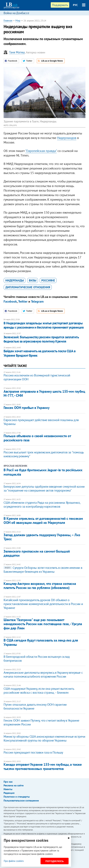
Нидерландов (67, 138)
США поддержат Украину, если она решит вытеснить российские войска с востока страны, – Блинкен (39, 691)
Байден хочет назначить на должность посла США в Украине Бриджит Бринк (40, 353)
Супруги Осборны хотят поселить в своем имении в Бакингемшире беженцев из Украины (43, 570)
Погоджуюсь (55, 861)
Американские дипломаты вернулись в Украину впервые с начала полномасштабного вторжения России (43, 674)
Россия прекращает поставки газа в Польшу (33, 752)
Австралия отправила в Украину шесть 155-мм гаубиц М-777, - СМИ (44, 393)
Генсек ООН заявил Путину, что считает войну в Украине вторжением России (41, 722)
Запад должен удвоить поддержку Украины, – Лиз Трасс (42, 537)
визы (33, 280)
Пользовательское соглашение (21, 800)
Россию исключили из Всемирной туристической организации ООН (37, 377)
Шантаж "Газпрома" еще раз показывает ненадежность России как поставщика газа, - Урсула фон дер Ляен (43, 624)
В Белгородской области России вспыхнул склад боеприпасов (37, 659)
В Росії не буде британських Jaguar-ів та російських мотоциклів (43, 472)
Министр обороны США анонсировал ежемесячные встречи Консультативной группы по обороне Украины (44, 738)
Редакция (9, 793)
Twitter (23, 301)
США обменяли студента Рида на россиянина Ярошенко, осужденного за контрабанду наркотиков (42, 505)
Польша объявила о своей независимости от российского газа (37, 438)
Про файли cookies (14, 861)
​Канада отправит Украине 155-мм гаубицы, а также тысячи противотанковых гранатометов (43, 766)
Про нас (8, 782)
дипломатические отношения (28, 287)
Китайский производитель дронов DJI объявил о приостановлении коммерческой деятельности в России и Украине (43, 604)
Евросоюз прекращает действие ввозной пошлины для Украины (41, 422)
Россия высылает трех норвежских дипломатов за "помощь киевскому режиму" (44, 454)
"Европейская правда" (41, 151)
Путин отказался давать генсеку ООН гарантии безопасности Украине (35, 706)
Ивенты (8, 789)
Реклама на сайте (14, 785)
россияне (48, 280)
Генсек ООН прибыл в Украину (27, 408)
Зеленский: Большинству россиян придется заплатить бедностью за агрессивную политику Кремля (41, 339)
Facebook (10, 301)
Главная (8, 20)
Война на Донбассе (16, 13)
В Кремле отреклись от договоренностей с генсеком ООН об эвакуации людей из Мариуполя (43, 521)
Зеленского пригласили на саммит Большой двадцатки (37, 553)
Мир (18, 20)
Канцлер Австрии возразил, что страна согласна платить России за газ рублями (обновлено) (40, 586)
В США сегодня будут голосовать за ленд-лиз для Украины (41, 642)
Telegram (37, 301)
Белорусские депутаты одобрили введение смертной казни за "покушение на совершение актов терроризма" (44, 488)
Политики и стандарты (17, 797)
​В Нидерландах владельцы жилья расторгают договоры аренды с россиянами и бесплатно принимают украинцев (44, 325)
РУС (75, 5)
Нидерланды (15, 280)
